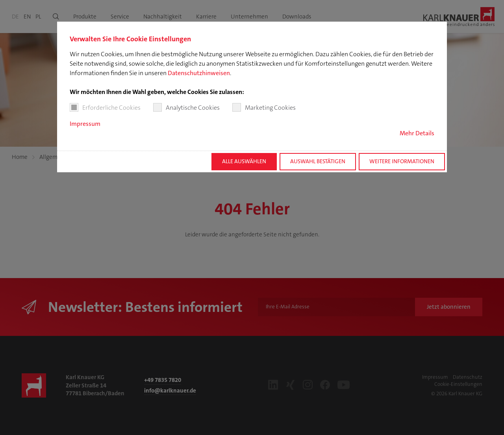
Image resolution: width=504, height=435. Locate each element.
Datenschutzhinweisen (199, 73)
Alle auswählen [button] (244, 161)
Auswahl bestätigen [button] (318, 161)
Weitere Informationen (402, 161)
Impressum (85, 124)
